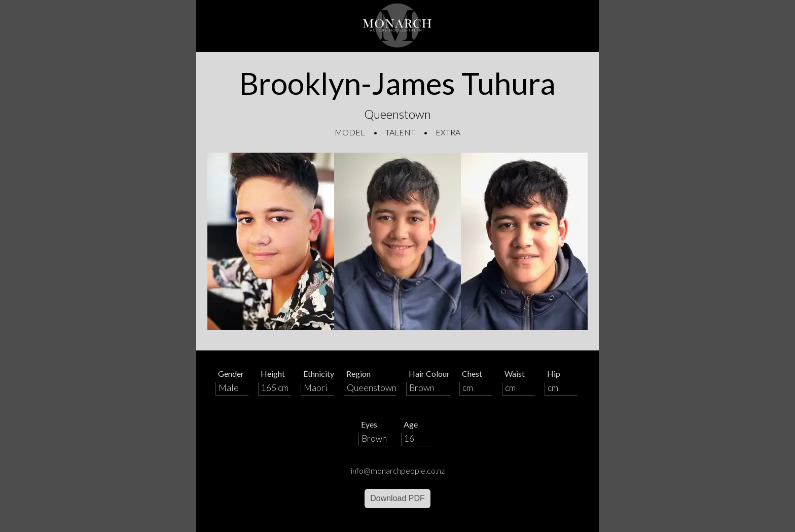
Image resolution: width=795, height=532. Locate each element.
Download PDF (397, 498)
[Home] (397, 26)
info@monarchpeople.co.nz (398, 470)
